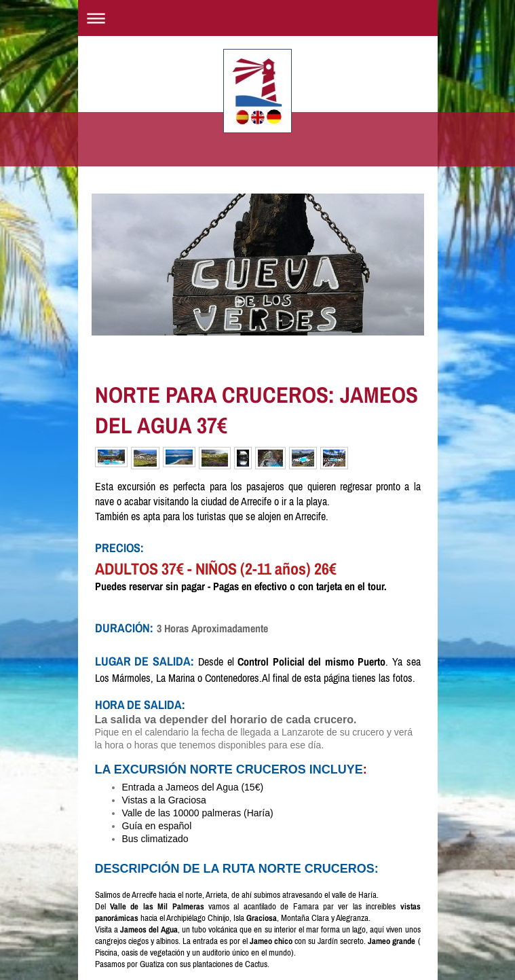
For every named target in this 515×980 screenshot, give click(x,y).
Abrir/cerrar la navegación (258, 18)
